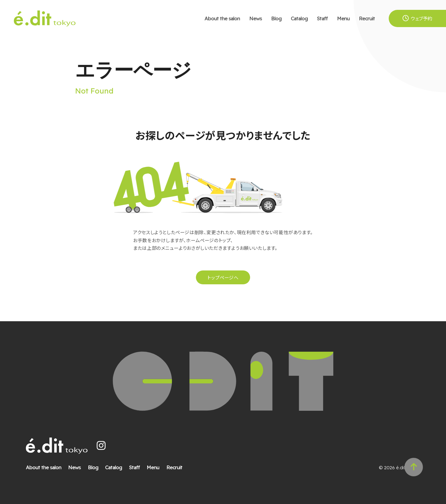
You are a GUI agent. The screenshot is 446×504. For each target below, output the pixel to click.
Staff (322, 18)
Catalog (299, 18)
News (255, 18)
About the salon (222, 18)
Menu (343, 18)
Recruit (367, 18)
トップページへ (223, 277)
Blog (276, 18)
